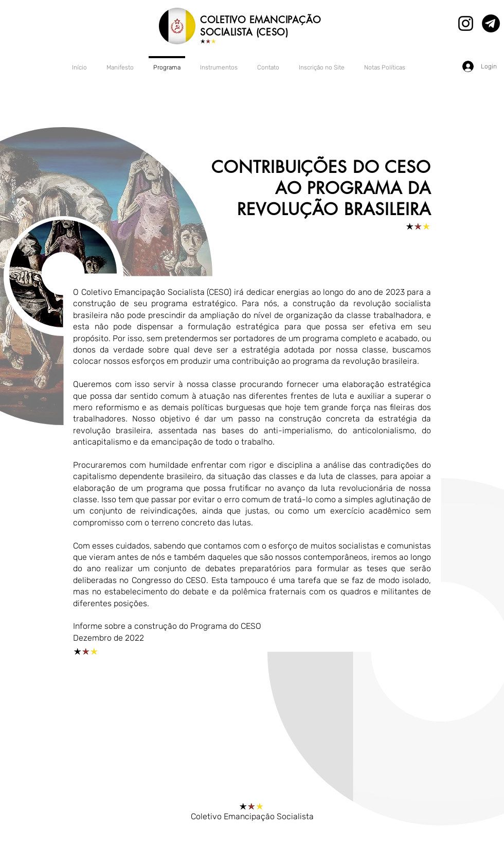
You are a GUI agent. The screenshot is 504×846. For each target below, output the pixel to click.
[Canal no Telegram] (491, 23)
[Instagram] (466, 23)
